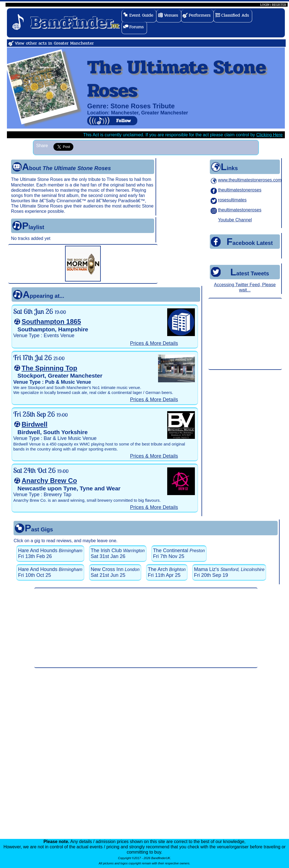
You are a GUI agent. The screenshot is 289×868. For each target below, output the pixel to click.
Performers (200, 15)
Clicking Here (269, 135)
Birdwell (34, 424)
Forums (137, 27)
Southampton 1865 (51, 322)
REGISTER (279, 5)
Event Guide (141, 15)
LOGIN (265, 5)
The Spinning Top (49, 368)
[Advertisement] (245, 334)
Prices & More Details (154, 343)
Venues (171, 15)
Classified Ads (235, 15)
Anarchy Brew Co (49, 481)
